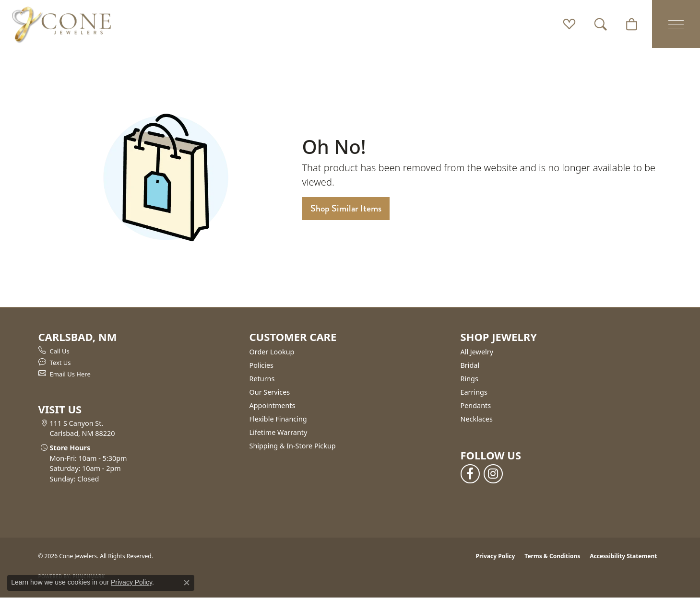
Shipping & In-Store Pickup (293, 446)
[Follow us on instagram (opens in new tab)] (493, 474)
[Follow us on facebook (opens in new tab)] (470, 474)
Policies (261, 365)
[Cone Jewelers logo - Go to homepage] (61, 24)
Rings (469, 379)
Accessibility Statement (623, 556)
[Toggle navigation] (676, 24)
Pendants (476, 405)
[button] (569, 24)
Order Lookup (272, 352)
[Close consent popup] (187, 583)
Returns (262, 379)
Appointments (273, 405)
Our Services (270, 392)
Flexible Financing (278, 419)
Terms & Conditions (552, 556)
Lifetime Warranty (279, 432)
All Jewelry (477, 352)
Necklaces (477, 419)
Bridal (470, 365)
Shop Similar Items (346, 208)
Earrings (474, 392)
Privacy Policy (496, 556)
